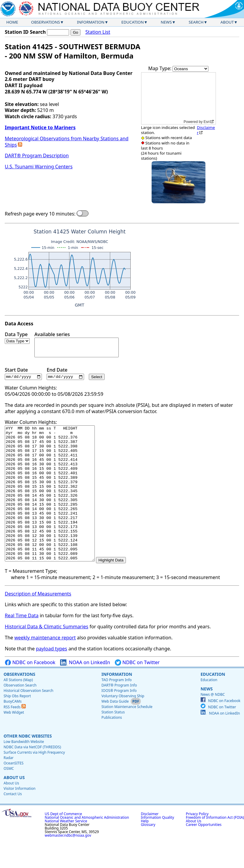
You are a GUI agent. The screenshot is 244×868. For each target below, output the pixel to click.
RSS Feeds (15, 734)
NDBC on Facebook (30, 690)
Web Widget (14, 740)
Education (133, 22)
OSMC (9, 796)
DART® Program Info (119, 712)
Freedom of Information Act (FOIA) (215, 845)
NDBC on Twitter (137, 690)
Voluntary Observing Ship (123, 723)
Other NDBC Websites (28, 763)
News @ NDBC (213, 722)
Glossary (148, 852)
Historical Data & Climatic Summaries (46, 654)
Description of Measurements (38, 621)
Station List (98, 32)
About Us (14, 805)
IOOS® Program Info (119, 718)
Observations (45, 22)
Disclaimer (206, 130)
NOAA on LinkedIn (85, 690)
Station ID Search (25, 32)
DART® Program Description (37, 156)
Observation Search (20, 712)
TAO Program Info (116, 707)
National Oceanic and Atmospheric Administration (87, 845)
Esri (207, 122)
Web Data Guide (115, 728)
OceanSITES (14, 790)
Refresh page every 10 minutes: (40, 214)
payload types (51, 676)
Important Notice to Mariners (40, 127)
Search (196, 22)
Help (145, 848)
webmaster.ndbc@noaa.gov (68, 862)
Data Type (17, 338)
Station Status (113, 739)
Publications (112, 745)
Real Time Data (22, 643)
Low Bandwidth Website (24, 769)
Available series (77, 344)
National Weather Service (66, 848)
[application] (179, 98)
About (227, 22)
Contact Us (13, 821)
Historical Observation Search (28, 718)
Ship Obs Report (17, 723)
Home (12, 22)
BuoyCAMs (13, 728)
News (166, 22)
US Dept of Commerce (64, 841)
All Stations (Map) (18, 707)
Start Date (23, 374)
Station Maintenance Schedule (127, 734)
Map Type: (161, 68)
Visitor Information (20, 816)
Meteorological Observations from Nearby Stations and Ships (67, 142)
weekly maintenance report (45, 665)
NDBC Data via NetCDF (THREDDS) (32, 774)
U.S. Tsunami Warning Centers (39, 167)
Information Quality (157, 845)
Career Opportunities (204, 852)
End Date (65, 374)
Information (91, 22)
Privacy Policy (197, 841)
